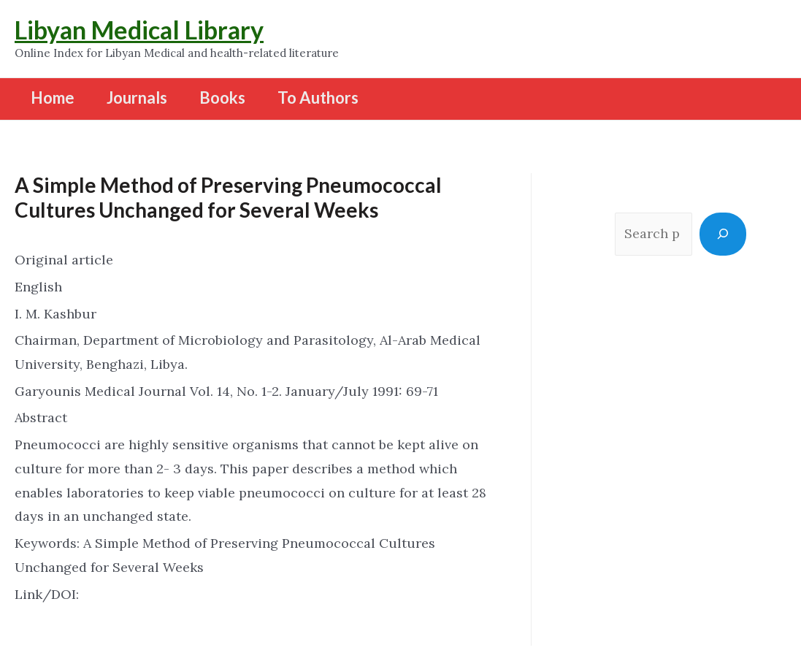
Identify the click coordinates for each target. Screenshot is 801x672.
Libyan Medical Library (139, 30)
